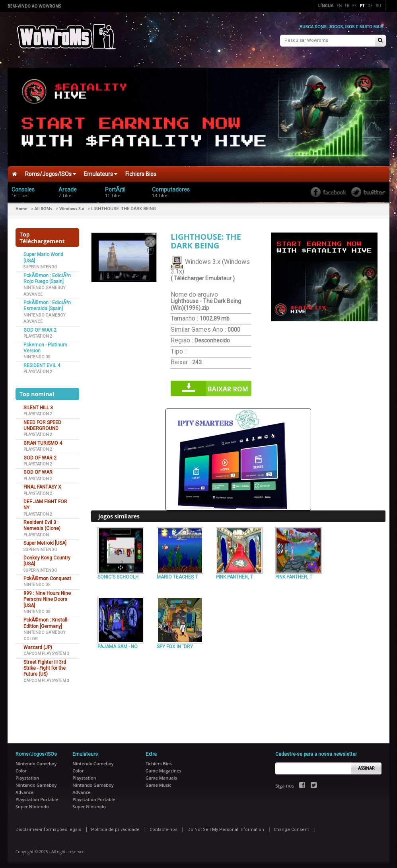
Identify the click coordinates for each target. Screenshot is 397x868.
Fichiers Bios (141, 170)
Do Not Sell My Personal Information (226, 826)
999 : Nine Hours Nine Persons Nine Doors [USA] (47, 595)
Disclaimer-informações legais (48, 826)
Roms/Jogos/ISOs (51, 170)
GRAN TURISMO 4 (43, 439)
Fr (347, 6)
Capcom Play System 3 (46, 650)
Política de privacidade (115, 826)
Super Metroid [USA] (45, 540)
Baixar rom (228, 385)
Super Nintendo (40, 263)
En (339, 6)
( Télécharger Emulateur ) (203, 274)
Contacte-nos (163, 826)
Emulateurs (101, 170)
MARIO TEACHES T (177, 573)
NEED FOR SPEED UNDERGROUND (42, 421)
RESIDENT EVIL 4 (42, 362)
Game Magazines (163, 767)
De (370, 6)
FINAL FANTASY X (42, 483)
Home (21, 205)
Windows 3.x (72, 205)
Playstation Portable (37, 796)
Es (355, 6)
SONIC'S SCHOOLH (118, 573)
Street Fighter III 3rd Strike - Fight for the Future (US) (45, 664)
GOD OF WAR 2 (40, 326)
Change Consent (291, 826)
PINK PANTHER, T (235, 573)
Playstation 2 (38, 333)
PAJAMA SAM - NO (118, 643)
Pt (362, 6)
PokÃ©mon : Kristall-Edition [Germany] (46, 619)
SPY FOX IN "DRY (175, 643)
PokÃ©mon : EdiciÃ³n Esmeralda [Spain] (47, 302)
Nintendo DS (37, 353)
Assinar (366, 764)
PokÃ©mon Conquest (47, 575)
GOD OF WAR (38, 469)
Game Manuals (161, 774)
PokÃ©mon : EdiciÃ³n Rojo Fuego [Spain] (47, 275)
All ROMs (44, 205)
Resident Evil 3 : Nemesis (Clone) (42, 522)
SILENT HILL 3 (38, 404)
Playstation (36, 531)
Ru (379, 6)
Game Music (159, 781)
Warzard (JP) (38, 643)
